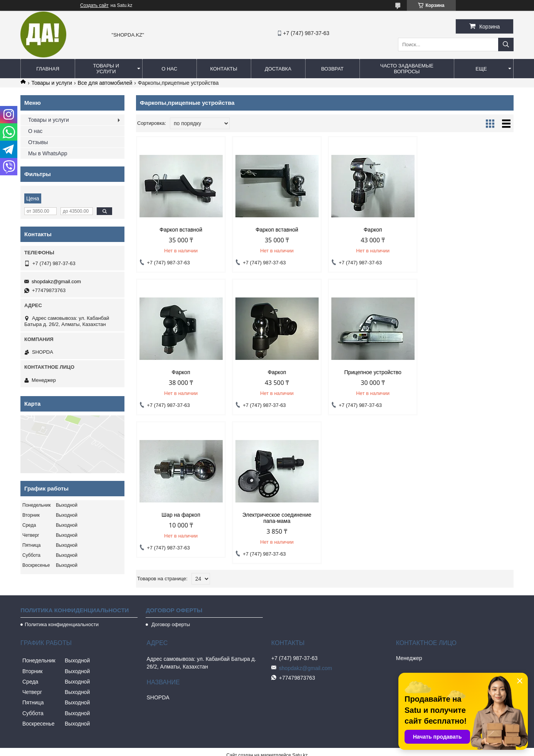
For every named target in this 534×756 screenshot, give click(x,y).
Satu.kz (300, 742)
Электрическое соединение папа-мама (469, 375)
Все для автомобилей (105, 83)
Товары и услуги (106, 69)
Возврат (332, 69)
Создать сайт (94, 5)
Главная (48, 69)
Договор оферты (170, 611)
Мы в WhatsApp (48, 153)
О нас (169, 69)
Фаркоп (373, 230)
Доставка (278, 69)
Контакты (224, 69)
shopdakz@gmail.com (56, 281)
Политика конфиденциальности (62, 611)
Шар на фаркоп (373, 372)
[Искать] (506, 45)
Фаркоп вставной (181, 230)
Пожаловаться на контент (278, 749)
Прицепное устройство (277, 372)
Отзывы (38, 142)
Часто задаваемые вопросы (407, 69)
